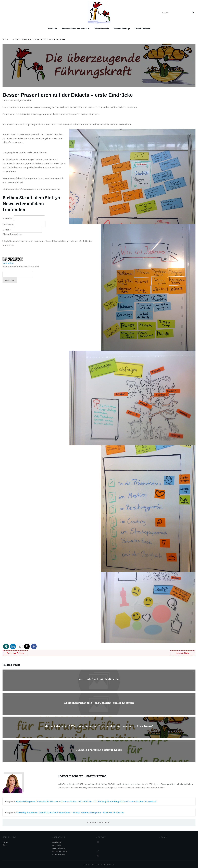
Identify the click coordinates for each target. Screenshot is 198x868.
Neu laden (8, 263)
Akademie (57, 842)
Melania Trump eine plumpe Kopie (99, 751)
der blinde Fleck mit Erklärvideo (99, 680)
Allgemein (57, 845)
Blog (5, 845)
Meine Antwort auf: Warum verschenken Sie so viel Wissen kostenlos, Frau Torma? (99, 727)
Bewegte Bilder (59, 854)
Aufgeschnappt (59, 848)
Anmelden (10, 280)
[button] (6, 646)
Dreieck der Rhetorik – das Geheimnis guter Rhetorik (99, 704)
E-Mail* (7, 230)
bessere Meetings (60, 851)
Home (5, 842)
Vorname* (8, 218)
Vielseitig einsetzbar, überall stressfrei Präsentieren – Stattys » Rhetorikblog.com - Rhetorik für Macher (70, 812)
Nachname (8, 224)
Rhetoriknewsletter (13, 234)
